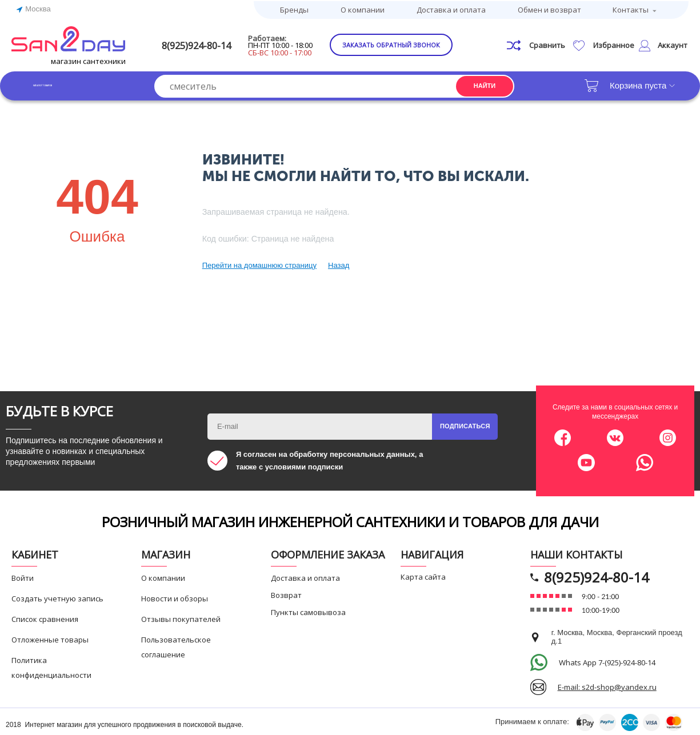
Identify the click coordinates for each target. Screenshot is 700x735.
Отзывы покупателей (181, 617)
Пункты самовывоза (308, 611)
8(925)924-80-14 (214, 44)
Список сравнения (45, 617)
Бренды (294, 9)
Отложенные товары (50, 638)
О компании (363, 9)
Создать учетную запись (57, 597)
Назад (339, 264)
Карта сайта (423, 575)
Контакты (631, 9)
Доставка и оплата (451, 9)
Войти (23, 576)
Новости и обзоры (175, 597)
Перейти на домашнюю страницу (259, 264)
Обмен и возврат (549, 9)
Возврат (286, 593)
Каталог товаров (68, 84)
